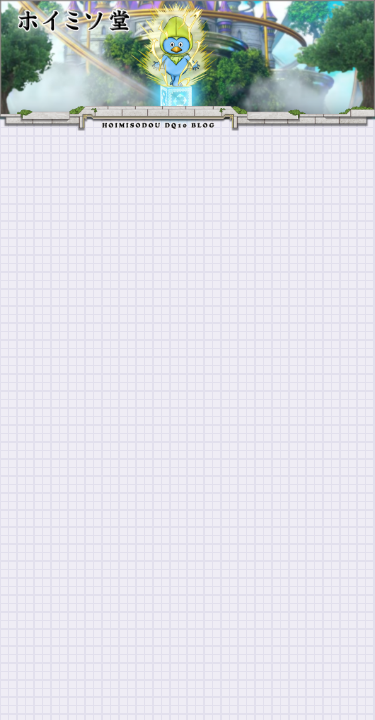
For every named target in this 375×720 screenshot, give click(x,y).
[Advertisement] (187, 328)
